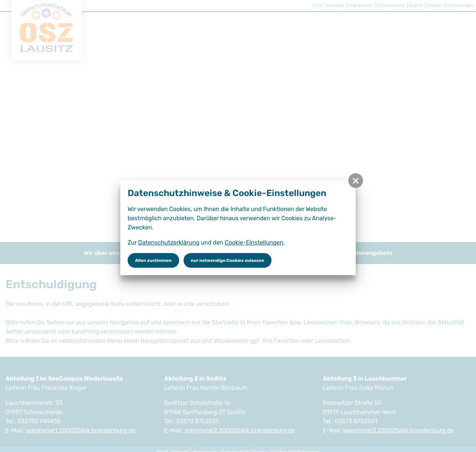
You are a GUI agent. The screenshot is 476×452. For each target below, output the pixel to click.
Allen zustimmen (153, 260)
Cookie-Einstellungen (254, 243)
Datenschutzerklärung (169, 243)
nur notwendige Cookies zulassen (228, 260)
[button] (356, 181)
